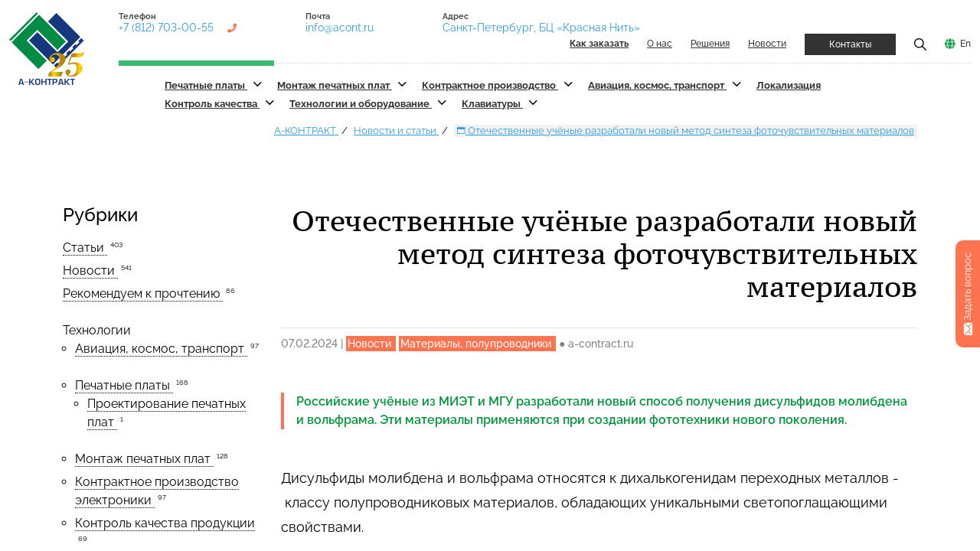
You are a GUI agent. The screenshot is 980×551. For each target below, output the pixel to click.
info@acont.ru (340, 28)
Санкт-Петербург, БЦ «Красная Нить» (541, 28)
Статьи (85, 248)
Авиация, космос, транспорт (657, 85)
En (965, 44)
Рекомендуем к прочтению (143, 293)
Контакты (850, 44)
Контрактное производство (490, 85)
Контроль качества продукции (165, 523)
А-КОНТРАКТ (306, 130)
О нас (660, 44)
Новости (767, 44)
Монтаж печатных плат (335, 85)
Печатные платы (206, 85)
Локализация (789, 85)
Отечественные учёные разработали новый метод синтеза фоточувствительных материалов (686, 130)
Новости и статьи (396, 130)
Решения (710, 44)
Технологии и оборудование (361, 104)
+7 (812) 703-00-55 (166, 28)
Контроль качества (212, 104)
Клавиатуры (492, 104)
